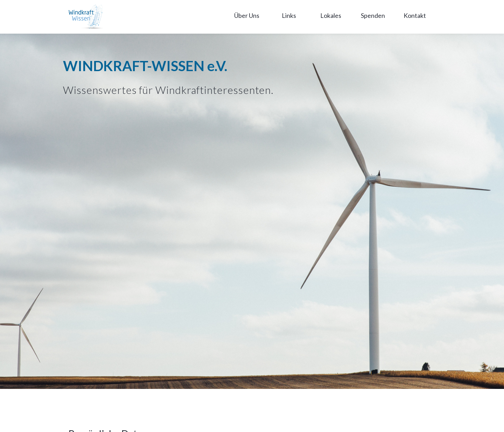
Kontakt (415, 15)
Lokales (331, 15)
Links (289, 15)
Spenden (373, 15)
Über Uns (247, 15)
